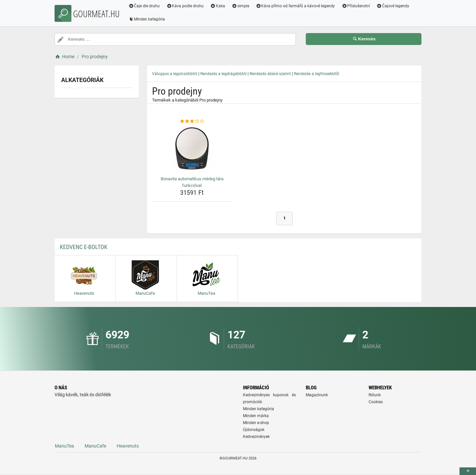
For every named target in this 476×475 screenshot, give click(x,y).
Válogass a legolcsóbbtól (175, 74)
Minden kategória (147, 19)
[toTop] (468, 471)
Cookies (376, 402)
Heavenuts (128, 446)
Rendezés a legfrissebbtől (317, 74)
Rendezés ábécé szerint (270, 74)
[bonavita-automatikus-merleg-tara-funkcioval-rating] (192, 121)
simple (240, 6)
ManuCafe (95, 446)
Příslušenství (356, 6)
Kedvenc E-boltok (84, 247)
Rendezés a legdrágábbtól (223, 74)
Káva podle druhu (185, 6)
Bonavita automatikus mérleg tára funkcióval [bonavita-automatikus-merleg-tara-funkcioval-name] (192, 182)
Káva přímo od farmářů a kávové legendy (296, 6)
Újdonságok (254, 430)
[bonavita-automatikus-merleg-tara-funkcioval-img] (192, 149)
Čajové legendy (393, 6)
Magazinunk (317, 395)
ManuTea (64, 446)
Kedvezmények (256, 437)
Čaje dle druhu (144, 6)
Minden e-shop (256, 423)
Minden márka (256, 416)
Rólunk (375, 395)
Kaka (218, 6)
